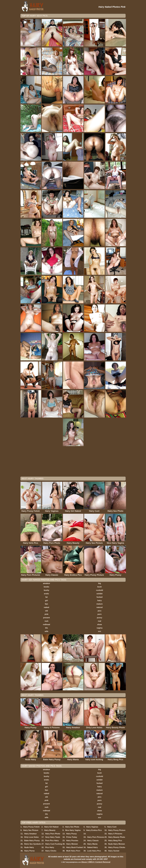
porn (100, 614)
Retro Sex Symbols (33, 844)
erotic (47, 594)
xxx (100, 631)
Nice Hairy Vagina (73, 830)
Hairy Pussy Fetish (31, 827)
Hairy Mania (92, 844)
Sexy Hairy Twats (53, 837)
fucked (100, 597)
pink (46, 614)
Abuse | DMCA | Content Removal (96, 862)
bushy (46, 590)
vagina (100, 628)
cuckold (99, 590)
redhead (46, 624)
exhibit (100, 594)
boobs (47, 587)
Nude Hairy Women (117, 844)
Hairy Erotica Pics (94, 830)
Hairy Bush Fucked (75, 847)
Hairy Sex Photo (72, 827)
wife (46, 631)
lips (47, 604)
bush (99, 587)
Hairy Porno (29, 851)
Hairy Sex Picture (31, 830)
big (100, 583)
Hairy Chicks (51, 851)
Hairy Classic (93, 841)
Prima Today (72, 837)
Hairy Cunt (112, 827)
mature (100, 604)
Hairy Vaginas (92, 827)
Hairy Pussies (72, 841)
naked (46, 607)
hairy (99, 600)
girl (46, 600)
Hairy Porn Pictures (96, 837)
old (47, 611)
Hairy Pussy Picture (117, 830)
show (100, 624)
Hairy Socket (114, 851)
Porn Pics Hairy (52, 841)
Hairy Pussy (72, 834)
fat (47, 597)
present (47, 618)
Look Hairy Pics (94, 851)
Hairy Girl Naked (51, 827)
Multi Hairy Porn (73, 851)
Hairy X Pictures (115, 834)
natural (100, 607)
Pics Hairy (50, 847)
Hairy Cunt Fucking (54, 844)
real (99, 621)
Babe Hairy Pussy (32, 841)
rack (46, 621)
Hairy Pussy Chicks (117, 847)
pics (99, 611)
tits (47, 628)
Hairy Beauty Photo (117, 837)
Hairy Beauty (50, 830)
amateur (46, 583)
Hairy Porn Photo (53, 834)
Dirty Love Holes (31, 837)
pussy (99, 618)
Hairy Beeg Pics (115, 841)
